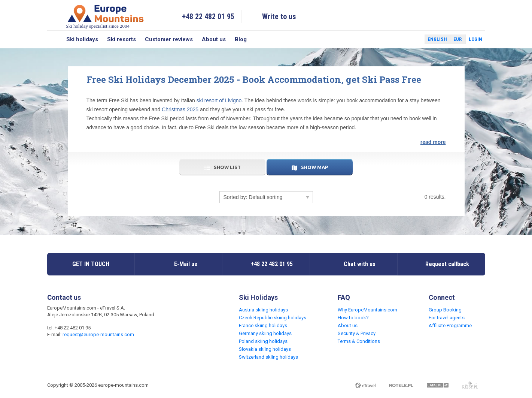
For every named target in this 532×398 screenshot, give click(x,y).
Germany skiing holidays (265, 333)
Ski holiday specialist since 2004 (106, 16)
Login (475, 39)
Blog (241, 39)
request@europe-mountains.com (98, 334)
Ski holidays (82, 39)
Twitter (412, 39)
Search (54, 39)
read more (433, 142)
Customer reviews (169, 39)
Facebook (401, 39)
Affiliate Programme (450, 325)
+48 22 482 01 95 (208, 16)
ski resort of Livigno (219, 100)
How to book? (353, 318)
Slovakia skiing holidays (265, 349)
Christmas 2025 (180, 109)
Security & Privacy (357, 333)
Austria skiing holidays (263, 310)
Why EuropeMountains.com (367, 310)
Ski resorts (121, 39)
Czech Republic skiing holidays (273, 318)
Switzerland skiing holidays (268, 357)
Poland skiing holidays (263, 341)
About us (214, 39)
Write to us (279, 16)
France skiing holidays (263, 325)
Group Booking (445, 310)
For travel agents (447, 318)
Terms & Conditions (359, 341)
